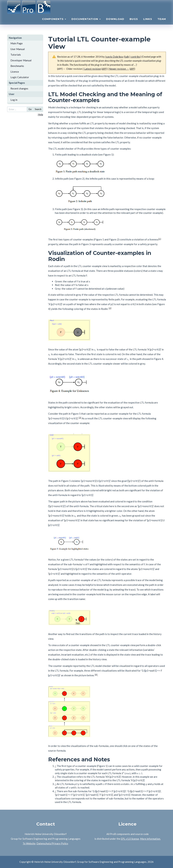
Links (148, 23)
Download (115, 23)
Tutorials (16, 55)
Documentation (86, 23)
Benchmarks (17, 66)
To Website (29, 843)
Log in (14, 100)
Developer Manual (21, 60)
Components (54, 23)
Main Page (17, 43)
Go (30, 109)
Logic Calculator (20, 77)
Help (40, 114)
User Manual (18, 49)
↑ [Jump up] (56, 766)
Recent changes (19, 88)
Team (162, 23)
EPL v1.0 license (130, 839)
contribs (135, 57)
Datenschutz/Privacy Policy (52, 843)
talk (127, 57)
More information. (150, 839)
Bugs (134, 23)
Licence (15, 72)
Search (38, 109)
